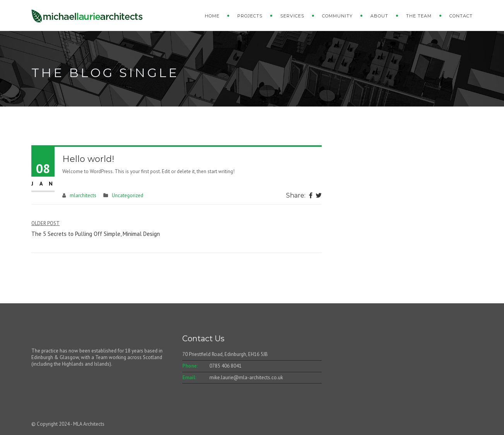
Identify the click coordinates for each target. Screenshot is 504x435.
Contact (461, 16)
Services (292, 16)
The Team (419, 16)
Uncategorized (128, 195)
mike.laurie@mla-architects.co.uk (246, 377)
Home (212, 16)
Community (337, 16)
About (379, 16)
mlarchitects (83, 195)
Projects (250, 16)
